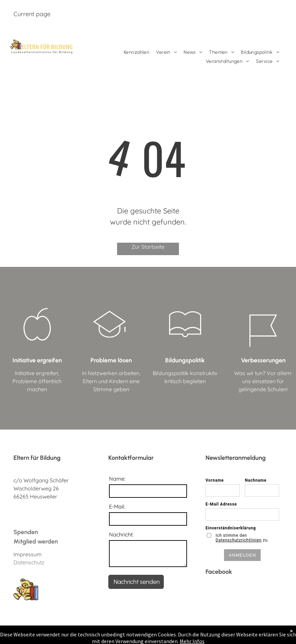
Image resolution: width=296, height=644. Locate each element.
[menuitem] (137, 52)
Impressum (28, 554)
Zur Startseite (148, 247)
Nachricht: (121, 534)
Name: (117, 479)
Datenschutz (29, 562)
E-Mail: (117, 507)
